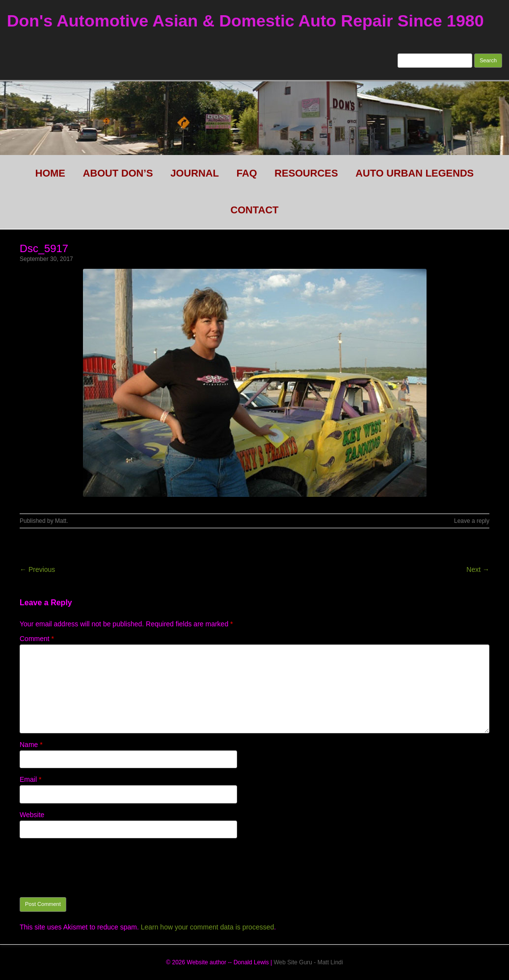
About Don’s (118, 173)
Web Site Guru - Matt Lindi (308, 962)
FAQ (247, 173)
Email (30, 779)
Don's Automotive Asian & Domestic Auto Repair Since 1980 (245, 21)
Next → (478, 569)
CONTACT (254, 210)
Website (32, 815)
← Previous (37, 569)
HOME (50, 173)
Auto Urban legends (415, 173)
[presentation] (94, 868)
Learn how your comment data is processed (208, 927)
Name (31, 745)
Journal (195, 173)
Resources (306, 173)
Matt (61, 521)
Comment (37, 639)
